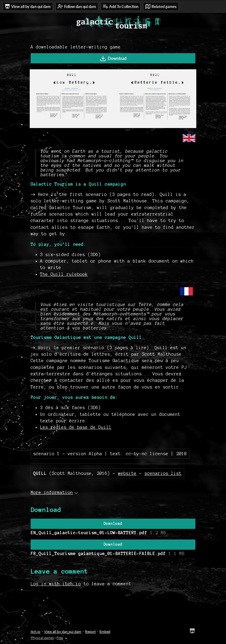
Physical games (42, 638)
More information (54, 492)
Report (90, 632)
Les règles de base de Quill (76, 427)
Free (60, 638)
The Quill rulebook (64, 274)
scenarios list (163, 473)
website (127, 473)
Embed (105, 632)
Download (113, 58)
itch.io (35, 632)
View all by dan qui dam (63, 632)
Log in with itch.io (56, 584)
